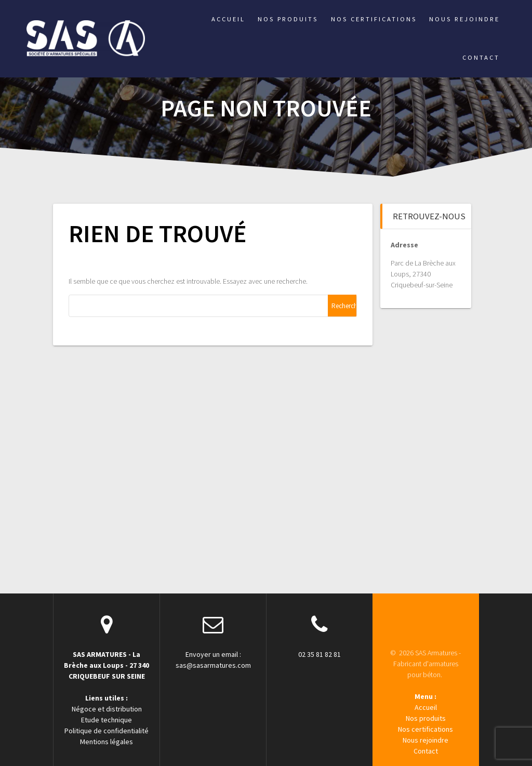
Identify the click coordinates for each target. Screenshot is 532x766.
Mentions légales (107, 742)
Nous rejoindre (464, 19)
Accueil (228, 19)
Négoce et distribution (107, 709)
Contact (481, 57)
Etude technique (107, 720)
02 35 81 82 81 (320, 654)
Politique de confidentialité (107, 731)
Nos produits (288, 19)
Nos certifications (374, 19)
